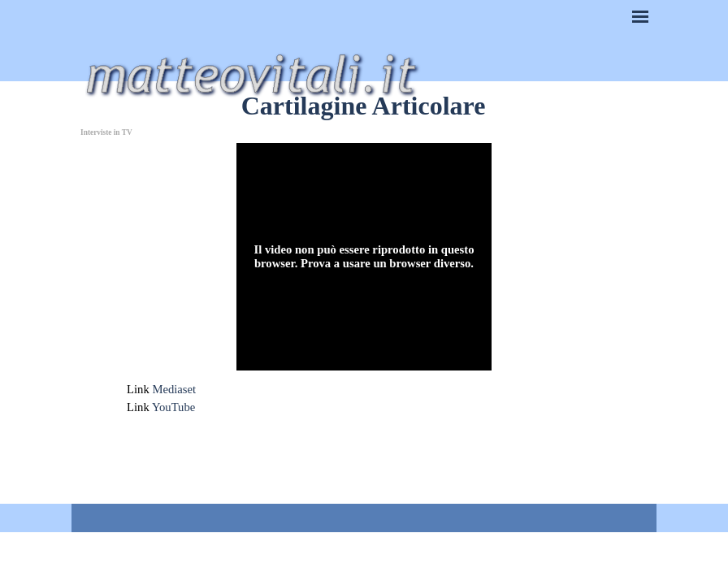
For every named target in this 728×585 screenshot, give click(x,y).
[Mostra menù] (640, 16)
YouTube (173, 407)
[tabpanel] (364, 398)
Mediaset (174, 389)
